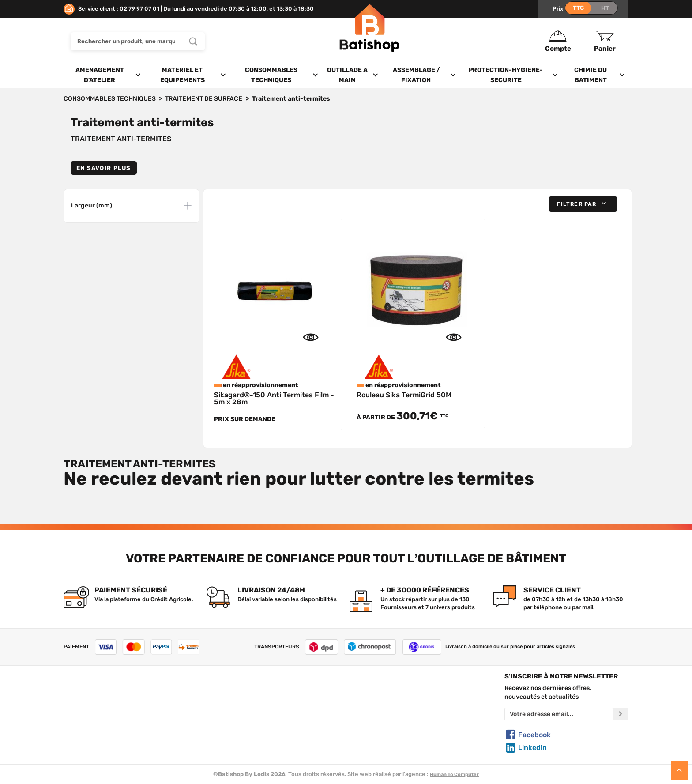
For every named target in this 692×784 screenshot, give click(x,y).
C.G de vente (81, 725)
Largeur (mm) (92, 205)
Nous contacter (85, 705)
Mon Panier (376, 705)
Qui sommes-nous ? (91, 695)
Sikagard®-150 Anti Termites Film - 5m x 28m (274, 398)
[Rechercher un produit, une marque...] (193, 41)
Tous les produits (241, 695)
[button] (583, 204)
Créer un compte (384, 695)
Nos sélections (238, 715)
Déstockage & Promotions (254, 746)
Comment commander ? (97, 756)
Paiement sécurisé (386, 735)
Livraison (76, 746)
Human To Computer (454, 775)
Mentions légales (87, 735)
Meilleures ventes (242, 735)
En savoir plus (104, 168)
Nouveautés (234, 725)
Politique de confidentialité (398, 715)
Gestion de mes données (395, 725)
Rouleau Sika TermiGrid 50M (404, 395)
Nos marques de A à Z (247, 705)
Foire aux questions (91, 715)
